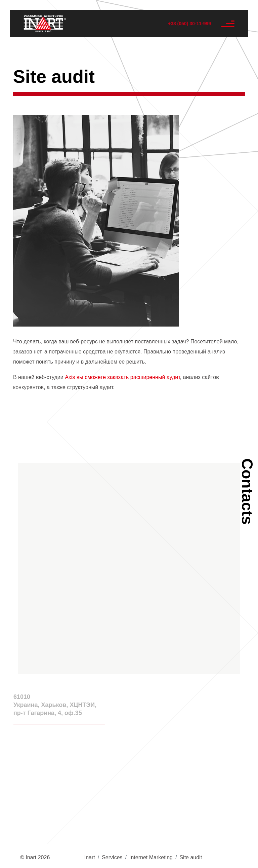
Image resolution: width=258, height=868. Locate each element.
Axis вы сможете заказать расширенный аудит (122, 377)
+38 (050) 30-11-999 (189, 24)
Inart (90, 857)
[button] (129, 564)
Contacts (247, 492)
